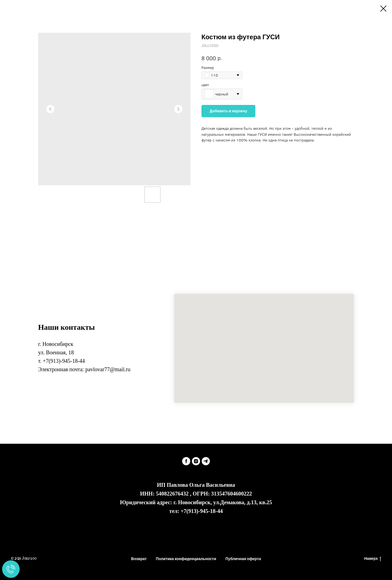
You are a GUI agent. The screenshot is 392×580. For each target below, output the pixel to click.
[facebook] (186, 461)
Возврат (139, 559)
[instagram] (196, 461)
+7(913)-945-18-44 (64, 361)
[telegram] (206, 461)
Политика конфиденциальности (186, 559)
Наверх (373, 559)
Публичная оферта (243, 559)
